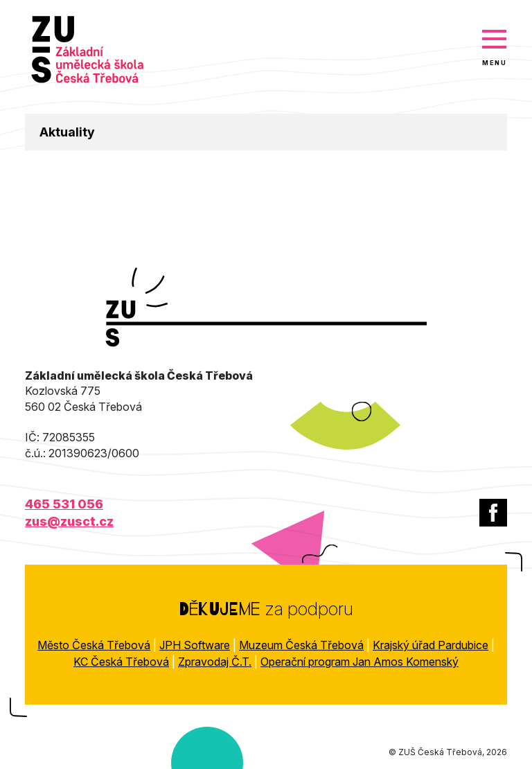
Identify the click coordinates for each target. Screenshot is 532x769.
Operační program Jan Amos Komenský (360, 662)
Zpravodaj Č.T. (215, 662)
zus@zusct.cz (69, 521)
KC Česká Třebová (121, 662)
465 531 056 (64, 504)
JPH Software (195, 645)
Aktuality (67, 132)
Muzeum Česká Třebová (301, 645)
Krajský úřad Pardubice (431, 645)
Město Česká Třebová (94, 645)
